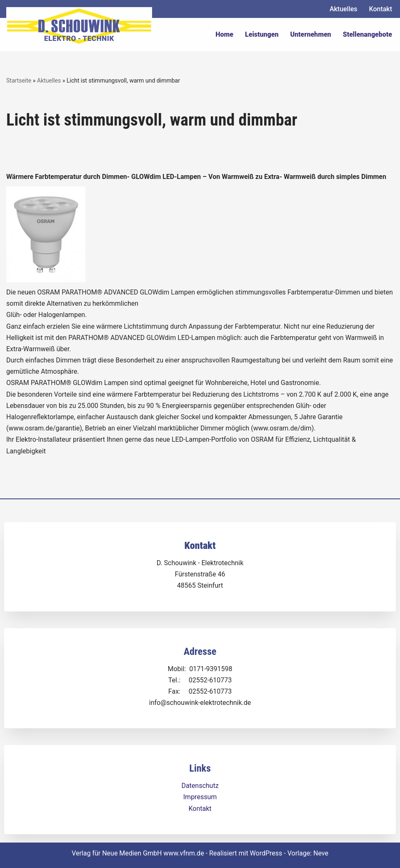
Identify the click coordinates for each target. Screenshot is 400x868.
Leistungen (262, 34)
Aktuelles (344, 9)
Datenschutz (200, 786)
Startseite (19, 81)
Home (224, 34)
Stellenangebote (367, 34)
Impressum (200, 797)
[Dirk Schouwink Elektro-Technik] (79, 26)
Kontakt (380, 9)
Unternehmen (310, 34)
